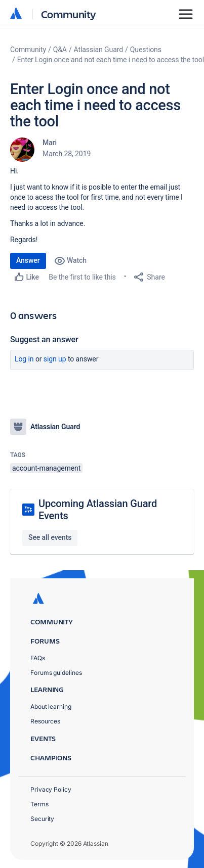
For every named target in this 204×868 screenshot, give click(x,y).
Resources (45, 721)
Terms (39, 804)
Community (69, 14)
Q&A (60, 50)
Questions (146, 50)
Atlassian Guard (98, 50)
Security (42, 819)
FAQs (38, 658)
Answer (28, 260)
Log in (24, 359)
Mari (50, 143)
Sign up (55, 359)
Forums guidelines (56, 673)
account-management (46, 468)
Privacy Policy (51, 789)
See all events (50, 537)
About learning (51, 706)
